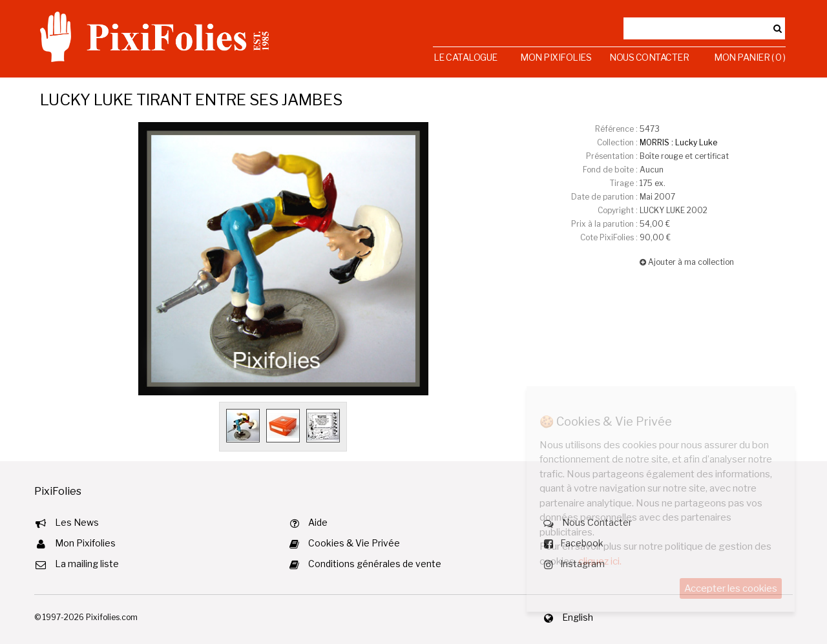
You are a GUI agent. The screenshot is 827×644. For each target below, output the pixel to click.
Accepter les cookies (731, 588)
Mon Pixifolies (556, 57)
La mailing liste (87, 564)
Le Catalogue (466, 57)
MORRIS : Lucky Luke (678, 142)
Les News (77, 522)
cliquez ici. (600, 561)
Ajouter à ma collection (687, 262)
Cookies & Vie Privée (354, 543)
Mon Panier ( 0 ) (749, 57)
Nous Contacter (649, 57)
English (578, 617)
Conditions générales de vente (375, 564)
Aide (318, 522)
